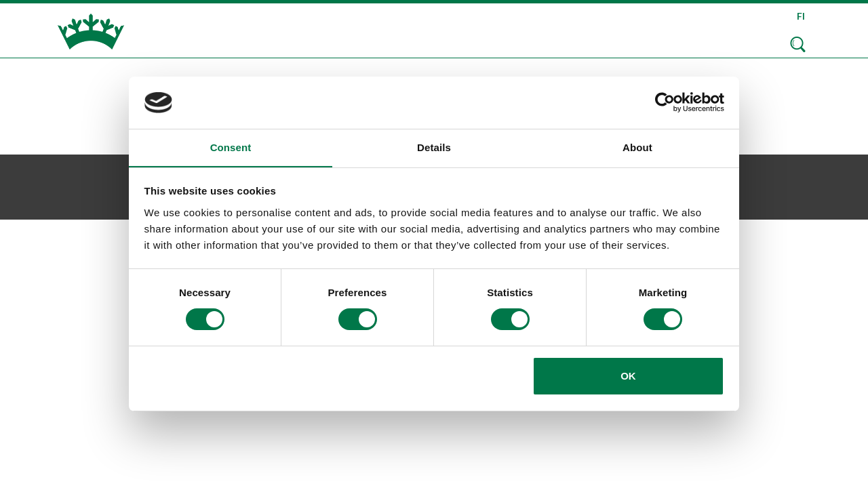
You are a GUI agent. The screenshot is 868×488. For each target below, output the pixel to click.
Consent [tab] (231, 147)
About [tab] (637, 147)
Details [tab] (434, 147)
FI (801, 16)
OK (628, 376)
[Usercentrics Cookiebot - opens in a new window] (665, 102)
